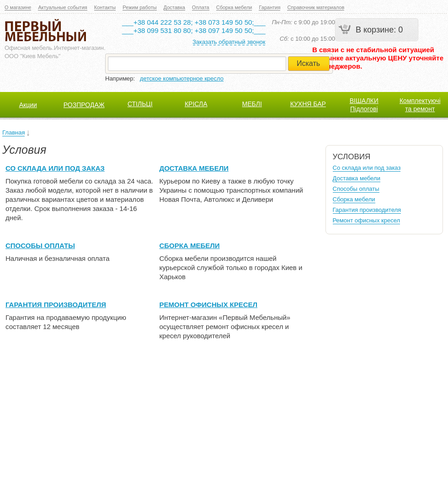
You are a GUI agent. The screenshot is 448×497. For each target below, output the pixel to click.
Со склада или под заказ (55, 168)
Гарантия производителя (56, 305)
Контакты (105, 7)
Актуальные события (62, 7)
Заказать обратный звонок (229, 42)
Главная (13, 132)
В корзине (375, 30)
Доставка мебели (194, 168)
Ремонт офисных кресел (209, 305)
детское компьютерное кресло (182, 78)
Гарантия (269, 7)
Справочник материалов (316, 7)
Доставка (174, 7)
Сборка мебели (234, 7)
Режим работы (139, 7)
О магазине (18, 7)
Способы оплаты (40, 246)
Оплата (201, 7)
